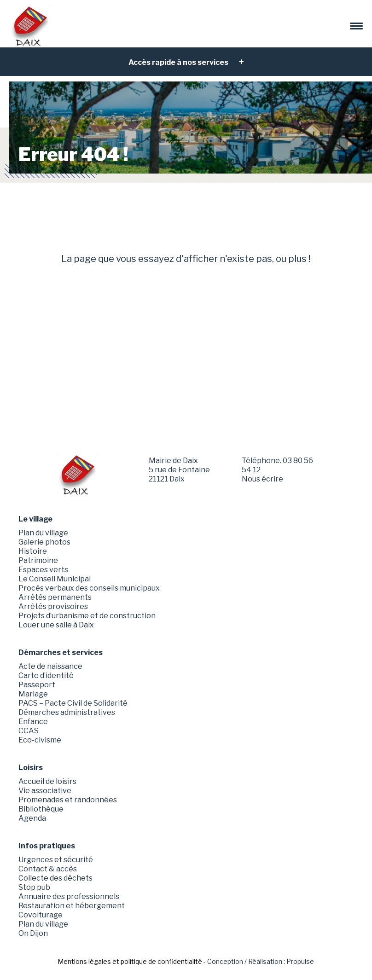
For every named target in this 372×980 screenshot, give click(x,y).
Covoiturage (41, 915)
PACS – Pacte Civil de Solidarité (73, 703)
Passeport (37, 685)
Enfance (33, 722)
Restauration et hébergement (72, 906)
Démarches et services (61, 652)
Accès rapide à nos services (179, 62)
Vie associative (45, 791)
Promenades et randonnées (68, 800)
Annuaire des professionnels (69, 896)
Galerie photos (44, 542)
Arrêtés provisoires (53, 606)
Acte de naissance (50, 666)
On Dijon (33, 933)
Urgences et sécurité (56, 860)
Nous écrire (262, 479)
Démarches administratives (67, 712)
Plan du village (43, 533)
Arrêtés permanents (55, 597)
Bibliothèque (41, 809)
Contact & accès (48, 869)
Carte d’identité (46, 676)
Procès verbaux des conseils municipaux (89, 588)
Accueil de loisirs (47, 781)
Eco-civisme (40, 740)
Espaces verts (43, 570)
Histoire (33, 551)
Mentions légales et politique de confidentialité (130, 961)
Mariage (33, 694)
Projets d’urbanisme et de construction (87, 616)
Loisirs (31, 768)
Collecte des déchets (55, 878)
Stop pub (34, 887)
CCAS (29, 731)
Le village (35, 519)
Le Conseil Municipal (55, 579)
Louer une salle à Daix (56, 625)
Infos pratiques (47, 846)
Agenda (32, 818)
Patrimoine (38, 560)
